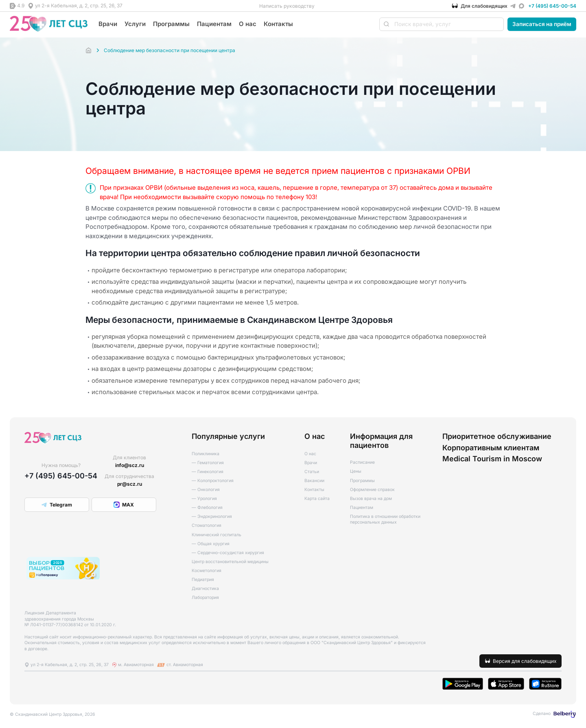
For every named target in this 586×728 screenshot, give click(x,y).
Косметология (207, 571)
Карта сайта (317, 499)
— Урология (204, 499)
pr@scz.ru (130, 484)
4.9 (21, 5)
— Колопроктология (213, 481)
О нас (248, 24)
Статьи (312, 472)
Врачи (108, 24)
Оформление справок (372, 490)
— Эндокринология (212, 516)
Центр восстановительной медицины (230, 562)
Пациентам (214, 24)
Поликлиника (206, 454)
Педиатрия (203, 580)
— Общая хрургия (211, 544)
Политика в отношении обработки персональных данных (385, 520)
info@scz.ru (130, 465)
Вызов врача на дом (371, 499)
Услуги (135, 24)
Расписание (362, 462)
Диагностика (205, 589)
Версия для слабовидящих (525, 661)
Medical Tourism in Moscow (492, 459)
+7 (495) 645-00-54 (552, 6)
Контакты (278, 24)
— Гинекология (208, 472)
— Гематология (208, 463)
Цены (356, 471)
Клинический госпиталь (216, 535)
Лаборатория (205, 598)
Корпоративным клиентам (491, 448)
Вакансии (314, 481)
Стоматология (207, 525)
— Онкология (206, 490)
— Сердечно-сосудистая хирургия (228, 553)
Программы (171, 24)
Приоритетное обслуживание (497, 436)
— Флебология (207, 508)
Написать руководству (287, 6)
